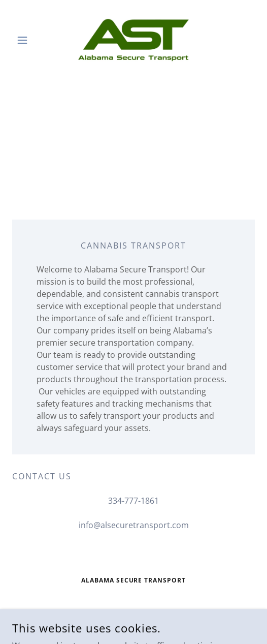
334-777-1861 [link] (133, 501)
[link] (133, 40)
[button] (30, 40)
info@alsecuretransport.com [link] (134, 525)
